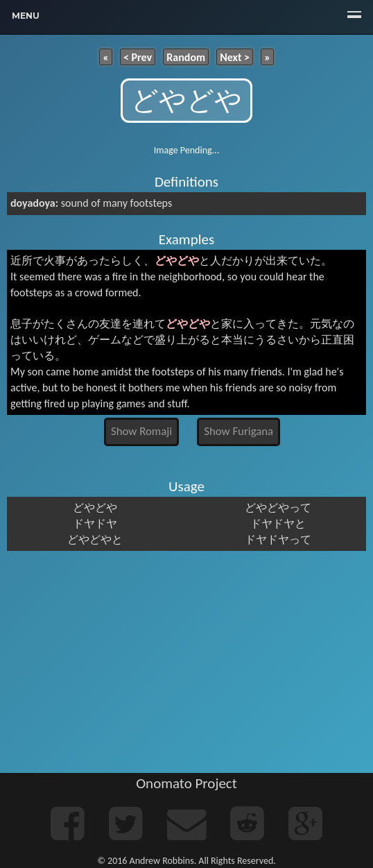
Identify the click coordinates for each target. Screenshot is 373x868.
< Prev (138, 57)
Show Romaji (141, 431)
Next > (235, 57)
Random (186, 57)
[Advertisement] (186, 662)
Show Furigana (238, 431)
